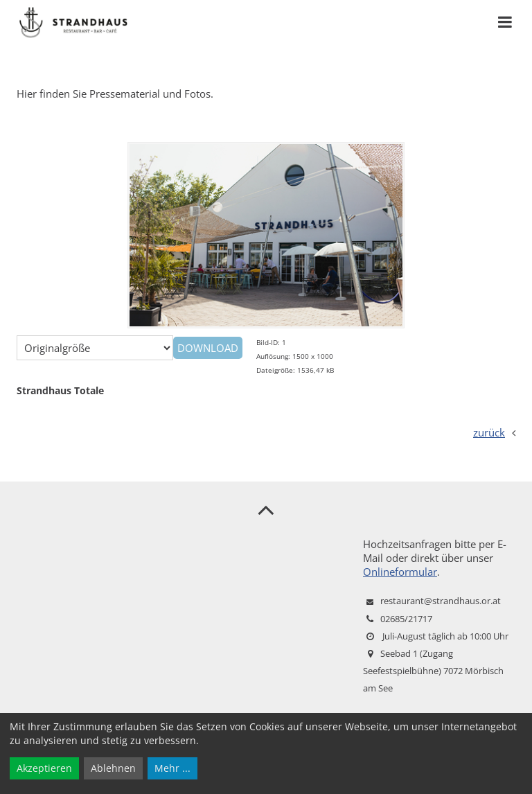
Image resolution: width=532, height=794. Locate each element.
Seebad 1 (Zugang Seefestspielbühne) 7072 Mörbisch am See (433, 671)
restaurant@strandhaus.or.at (441, 601)
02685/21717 (406, 619)
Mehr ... (172, 768)
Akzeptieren (44, 768)
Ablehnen (113, 768)
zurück (489, 432)
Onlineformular (400, 572)
